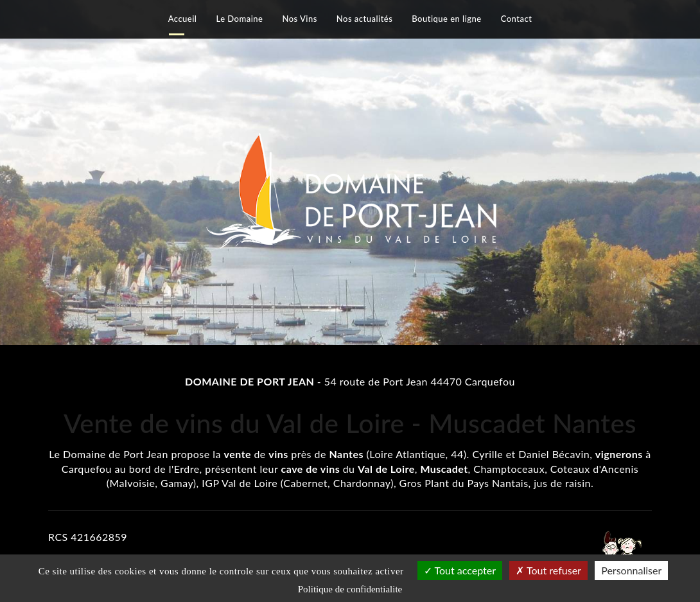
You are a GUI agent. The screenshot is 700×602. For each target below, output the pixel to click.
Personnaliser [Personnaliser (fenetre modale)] (631, 570)
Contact (517, 19)
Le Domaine (239, 19)
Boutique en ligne (446, 19)
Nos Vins (299, 19)
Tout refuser (548, 570)
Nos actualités (364, 19)
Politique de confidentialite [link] (350, 589)
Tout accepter (460, 570)
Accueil (183, 19)
